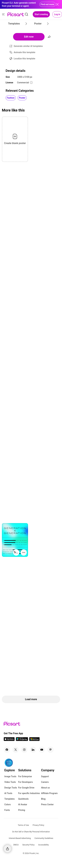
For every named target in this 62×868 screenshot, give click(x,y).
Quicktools (23, 799)
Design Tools (11, 788)
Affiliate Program (49, 793)
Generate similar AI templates (28, 46)
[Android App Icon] (22, 740)
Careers (45, 782)
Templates (10, 799)
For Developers (26, 782)
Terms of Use (23, 825)
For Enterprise (25, 776)
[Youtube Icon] (42, 750)
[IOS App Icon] (9, 740)
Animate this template (25, 52)
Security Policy (28, 845)
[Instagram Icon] (24, 750)
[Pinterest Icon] (50, 750)
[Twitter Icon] (16, 750)
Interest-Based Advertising (20, 838)
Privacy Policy (38, 825)
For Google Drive (26, 788)
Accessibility (43, 845)
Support (45, 776)
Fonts (7, 810)
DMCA (16, 845)
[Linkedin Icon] (33, 750)
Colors (8, 804)
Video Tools (10, 782)
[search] (26, 14)
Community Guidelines (44, 838)
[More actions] (24, 553)
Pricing (22, 810)
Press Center (47, 804)
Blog (43, 799)
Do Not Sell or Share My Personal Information (31, 832)
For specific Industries (29, 793)
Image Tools (10, 776)
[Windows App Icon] (34, 740)
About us (45, 788)
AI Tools (8, 793)
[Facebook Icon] (7, 750)
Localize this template (24, 59)
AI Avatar (23, 804)
